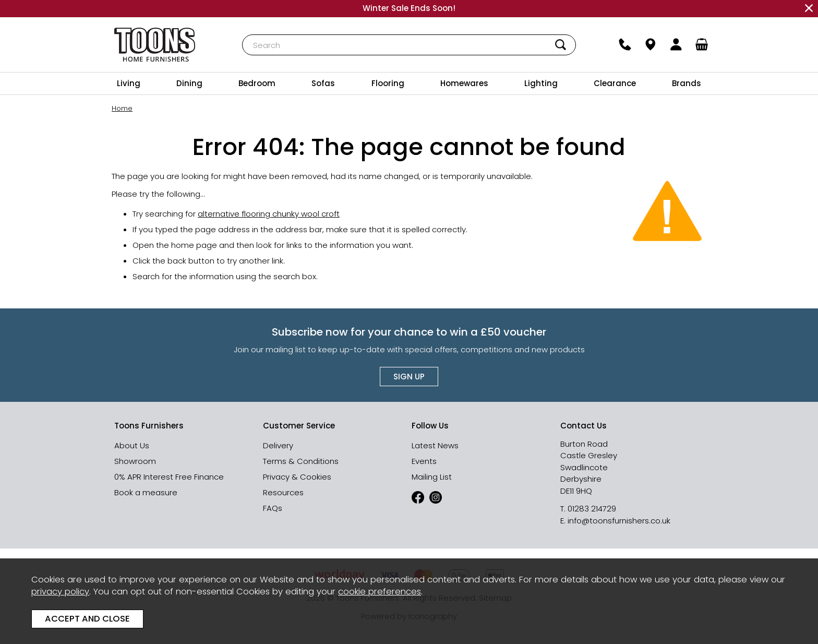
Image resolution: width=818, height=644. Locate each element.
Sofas (323, 83)
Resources (283, 492)
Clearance (615, 83)
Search (242, 34)
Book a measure (146, 492)
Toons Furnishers (155, 45)
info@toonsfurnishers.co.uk (619, 521)
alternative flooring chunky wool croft (269, 213)
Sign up (409, 377)
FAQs (273, 508)
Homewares (464, 83)
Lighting (541, 83)
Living (129, 83)
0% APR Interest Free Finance (169, 477)
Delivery (278, 445)
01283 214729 (592, 509)
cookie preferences (380, 592)
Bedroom (257, 83)
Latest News (435, 445)
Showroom (135, 461)
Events (424, 461)
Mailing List (432, 477)
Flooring (388, 83)
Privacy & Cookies (297, 477)
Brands (687, 83)
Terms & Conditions (301, 461)
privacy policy (60, 592)
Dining (189, 83)
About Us (132, 445)
